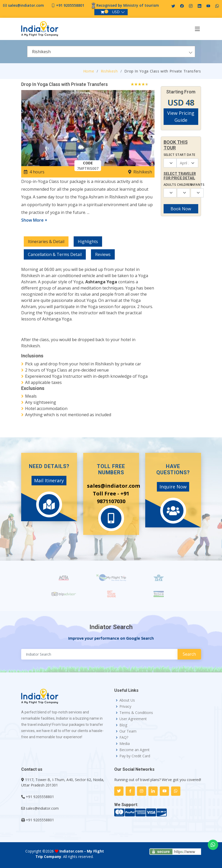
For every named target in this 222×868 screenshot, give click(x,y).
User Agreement (133, 719)
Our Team (128, 731)
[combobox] (111, 52)
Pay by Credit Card (135, 756)
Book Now (181, 209)
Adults (167, 185)
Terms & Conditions (136, 713)
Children (181, 185)
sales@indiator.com (26, 5)
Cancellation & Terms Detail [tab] (55, 254)
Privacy (125, 706)
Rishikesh (109, 71)
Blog (123, 725)
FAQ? (124, 737)
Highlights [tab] (88, 242)
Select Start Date (179, 155)
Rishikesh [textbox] (41, 52)
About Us (127, 700)
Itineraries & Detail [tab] (46, 242)
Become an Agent (135, 750)
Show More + (34, 220)
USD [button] (116, 12)
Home (89, 71)
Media (125, 744)
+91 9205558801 (70, 5)
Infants (194, 185)
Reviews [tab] (103, 254)
